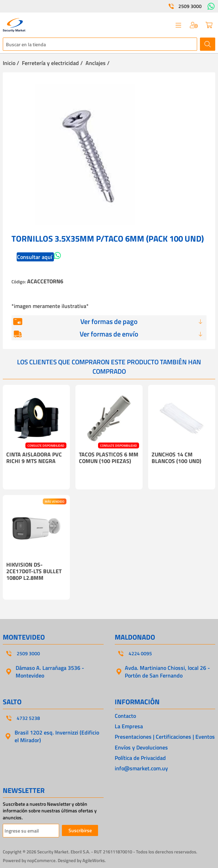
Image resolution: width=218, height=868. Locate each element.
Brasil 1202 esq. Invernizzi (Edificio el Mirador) (57, 736)
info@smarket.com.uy (141, 768)
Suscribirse (80, 830)
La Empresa (129, 726)
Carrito (209, 25)
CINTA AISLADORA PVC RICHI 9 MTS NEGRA (34, 458)
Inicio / (11, 63)
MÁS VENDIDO (55, 501)
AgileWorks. (94, 860)
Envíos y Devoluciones (141, 747)
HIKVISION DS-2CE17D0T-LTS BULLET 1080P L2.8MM (34, 571)
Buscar (208, 44)
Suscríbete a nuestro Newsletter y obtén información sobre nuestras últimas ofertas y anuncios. (50, 811)
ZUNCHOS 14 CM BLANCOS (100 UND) (176, 458)
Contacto (125, 716)
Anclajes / (98, 63)
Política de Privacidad (140, 758)
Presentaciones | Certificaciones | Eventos (165, 737)
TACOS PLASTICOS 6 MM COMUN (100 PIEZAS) (109, 458)
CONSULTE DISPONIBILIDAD (46, 445)
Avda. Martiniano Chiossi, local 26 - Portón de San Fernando (167, 672)
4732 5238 (28, 718)
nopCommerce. (42, 860)
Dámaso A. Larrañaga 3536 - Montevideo (50, 672)
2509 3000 (190, 6)
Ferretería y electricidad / (52, 63)
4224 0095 (140, 654)
